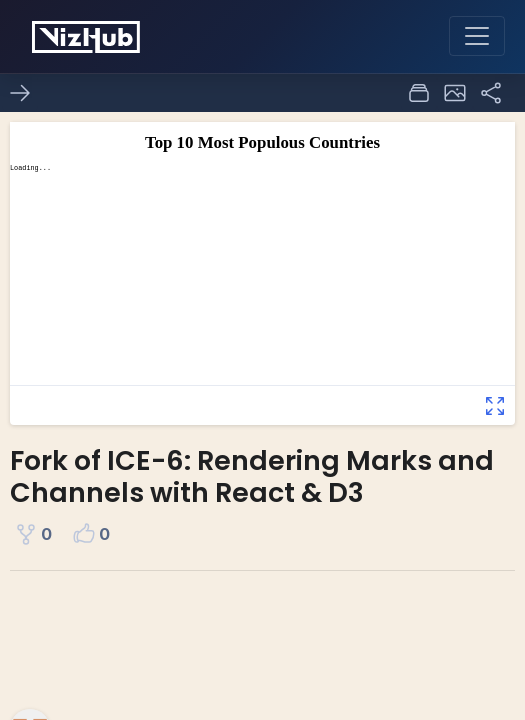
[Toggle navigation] (477, 36)
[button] (455, 93)
